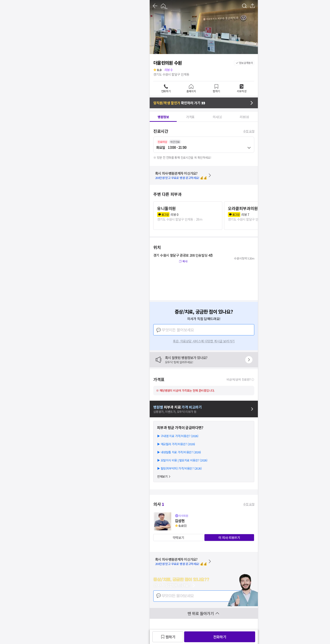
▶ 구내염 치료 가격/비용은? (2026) (178, 436)
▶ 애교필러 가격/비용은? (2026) (176, 444)
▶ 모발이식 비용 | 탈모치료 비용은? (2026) (182, 460)
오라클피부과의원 (243, 208)
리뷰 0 (168, 70)
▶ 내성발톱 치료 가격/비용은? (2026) (179, 452)
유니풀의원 (166, 208)
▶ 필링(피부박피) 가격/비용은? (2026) (179, 468)
